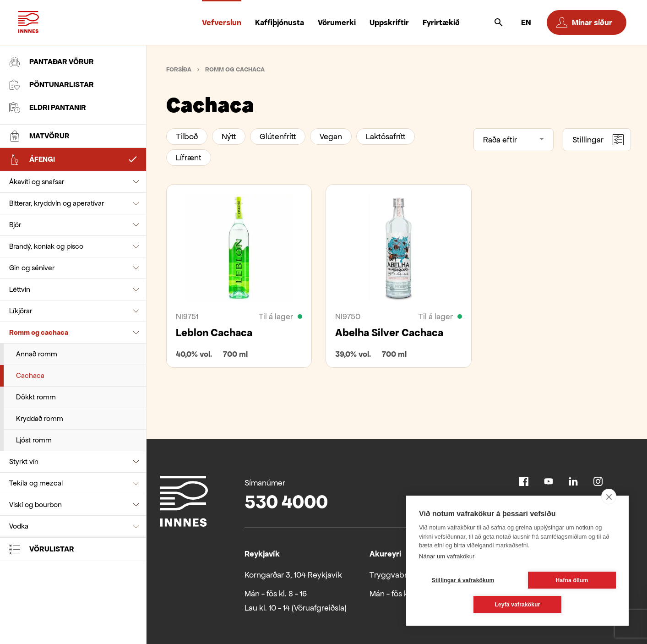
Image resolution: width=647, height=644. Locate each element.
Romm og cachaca (39, 332)
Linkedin (573, 481)
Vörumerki (337, 22)
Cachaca (30, 375)
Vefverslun (222, 22)
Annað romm (37, 354)
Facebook (524, 481)
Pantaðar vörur (52, 62)
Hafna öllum (572, 580)
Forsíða (179, 69)
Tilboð (187, 136)
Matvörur (39, 136)
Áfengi (32, 159)
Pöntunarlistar (52, 85)
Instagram (598, 481)
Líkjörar (21, 311)
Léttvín (20, 289)
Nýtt (229, 136)
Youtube (549, 481)
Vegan (331, 136)
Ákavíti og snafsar (37, 182)
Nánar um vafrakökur (447, 556)
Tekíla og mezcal (36, 483)
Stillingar (598, 140)
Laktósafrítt (386, 136)
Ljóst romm (34, 440)
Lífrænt (189, 158)
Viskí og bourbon (35, 505)
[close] (609, 497)
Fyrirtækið (441, 22)
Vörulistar (42, 549)
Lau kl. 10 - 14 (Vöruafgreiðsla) (296, 608)
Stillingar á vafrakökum (463, 580)
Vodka (19, 526)
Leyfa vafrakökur (517, 605)
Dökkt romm (36, 397)
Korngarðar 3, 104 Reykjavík (293, 575)
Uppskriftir (389, 22)
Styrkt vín (24, 461)
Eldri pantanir (48, 108)
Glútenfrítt (278, 136)
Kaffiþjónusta (280, 22)
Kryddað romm (40, 418)
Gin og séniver (32, 268)
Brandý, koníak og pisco (46, 246)
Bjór (15, 225)
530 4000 (286, 502)
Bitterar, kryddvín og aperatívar (57, 203)
